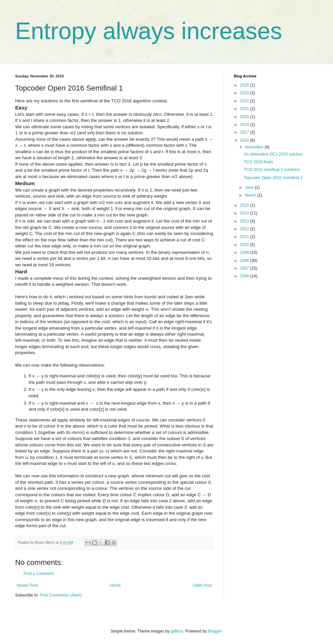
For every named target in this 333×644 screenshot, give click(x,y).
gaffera (177, 631)
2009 (245, 252)
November (255, 147)
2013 (245, 221)
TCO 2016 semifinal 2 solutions (272, 170)
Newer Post (27, 585)
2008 (245, 261)
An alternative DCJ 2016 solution (273, 154)
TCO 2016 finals (258, 162)
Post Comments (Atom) (61, 595)
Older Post (202, 585)
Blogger (215, 631)
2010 (245, 245)
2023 (245, 93)
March (251, 195)
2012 (245, 229)
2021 (245, 109)
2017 (245, 132)
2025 (245, 85)
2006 (245, 276)
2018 (245, 125)
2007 (245, 268)
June (250, 188)
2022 (245, 101)
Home (115, 585)
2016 (245, 140)
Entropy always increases (149, 31)
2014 (245, 213)
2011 (245, 237)
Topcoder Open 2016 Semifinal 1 (273, 178)
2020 (245, 117)
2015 (245, 205)
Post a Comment (39, 574)
